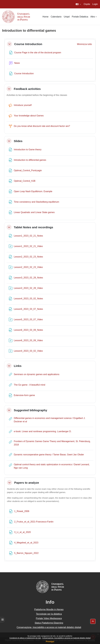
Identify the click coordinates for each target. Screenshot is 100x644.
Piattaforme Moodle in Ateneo (49, 609)
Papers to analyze (27, 483)
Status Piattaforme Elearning (49, 623)
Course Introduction (28, 44)
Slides (18, 141)
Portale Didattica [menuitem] (80, 17)
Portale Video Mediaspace (49, 618)
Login (95, 4)
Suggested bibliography (30, 410)
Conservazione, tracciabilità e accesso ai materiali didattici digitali (66, 638)
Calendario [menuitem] (56, 17)
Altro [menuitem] (93, 17)
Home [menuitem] (46, 17)
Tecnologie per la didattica (49, 614)
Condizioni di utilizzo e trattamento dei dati (25, 638)
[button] (78, 4)
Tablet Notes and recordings (33, 227)
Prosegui (50, 641)
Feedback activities (27, 89)
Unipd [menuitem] (67, 17)
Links (18, 366)
